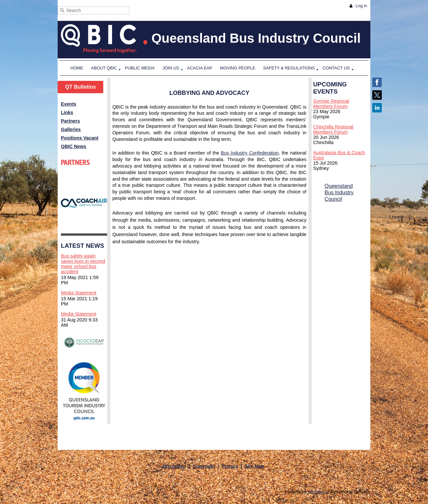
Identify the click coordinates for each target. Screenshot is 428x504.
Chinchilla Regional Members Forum (333, 129)
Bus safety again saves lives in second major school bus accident (83, 264)
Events (69, 104)
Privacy (230, 466)
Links (67, 112)
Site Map (254, 466)
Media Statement (79, 293)
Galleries (71, 129)
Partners (70, 121)
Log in (361, 6)
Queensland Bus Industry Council (339, 193)
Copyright (204, 466)
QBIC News (74, 146)
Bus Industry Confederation (250, 153)
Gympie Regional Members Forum (331, 104)
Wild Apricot (319, 492)
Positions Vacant (80, 138)
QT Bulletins (80, 87)
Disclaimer (174, 466)
